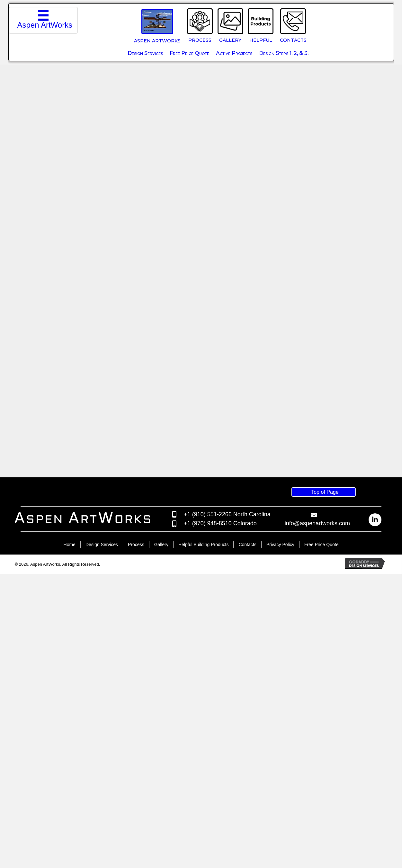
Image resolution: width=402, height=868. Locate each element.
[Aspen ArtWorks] (43, 20)
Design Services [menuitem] (145, 53)
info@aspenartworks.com (317, 817)
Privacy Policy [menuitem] (280, 838)
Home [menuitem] (70, 838)
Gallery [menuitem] (161, 838)
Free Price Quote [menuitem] (189, 53)
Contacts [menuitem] (247, 838)
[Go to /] (89, 813)
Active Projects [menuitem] (234, 53)
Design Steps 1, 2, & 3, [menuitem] (284, 53)
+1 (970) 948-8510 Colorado (220, 817)
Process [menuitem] (136, 838)
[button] (375, 814)
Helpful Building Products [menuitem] (203, 838)
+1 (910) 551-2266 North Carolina (227, 808)
